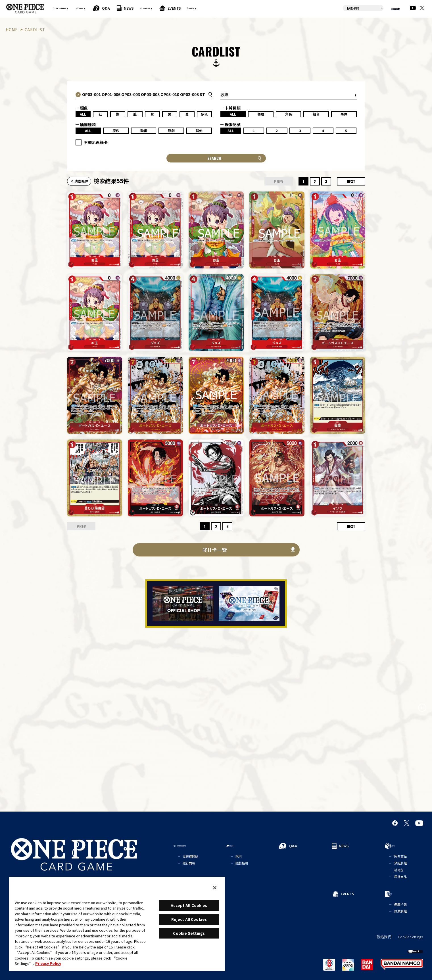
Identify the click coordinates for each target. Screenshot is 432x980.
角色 (289, 114)
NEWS (171, 8)
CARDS (263, 8)
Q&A (148, 8)
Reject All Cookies (189, 919)
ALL (83, 114)
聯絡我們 (384, 937)
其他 (199, 131)
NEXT (351, 181)
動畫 (144, 131)
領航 (261, 114)
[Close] (215, 888)
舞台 (316, 114)
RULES (117, 8)
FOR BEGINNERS (76, 8)
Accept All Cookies (189, 905)
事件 (344, 114)
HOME (12, 30)
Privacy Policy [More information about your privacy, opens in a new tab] (48, 963)
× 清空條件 (79, 181)
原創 (171, 131)
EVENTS (237, 8)
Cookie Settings (410, 937)
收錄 (224, 95)
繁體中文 (388, 8)
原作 (116, 131)
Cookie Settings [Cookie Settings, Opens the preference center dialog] (189, 933)
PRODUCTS (200, 8)
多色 (204, 114)
